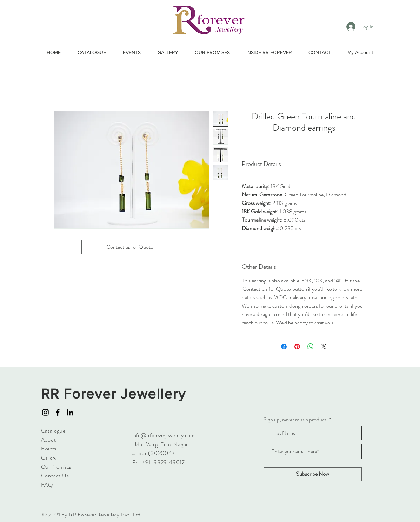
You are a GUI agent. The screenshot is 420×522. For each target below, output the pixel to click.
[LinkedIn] (70, 412)
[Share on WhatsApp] (311, 347)
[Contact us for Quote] (130, 247)
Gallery (49, 458)
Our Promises (56, 467)
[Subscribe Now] (313, 474)
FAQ (47, 485)
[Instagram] (45, 412)
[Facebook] (58, 412)
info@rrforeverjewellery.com (163, 435)
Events (49, 449)
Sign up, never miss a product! (296, 420)
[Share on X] (324, 347)
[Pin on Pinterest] (297, 347)
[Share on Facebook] (284, 347)
